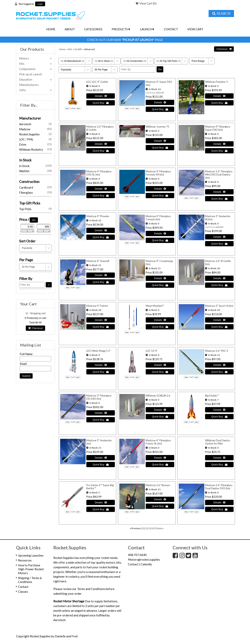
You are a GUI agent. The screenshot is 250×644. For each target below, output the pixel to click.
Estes (35, 144)
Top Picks (35, 209)
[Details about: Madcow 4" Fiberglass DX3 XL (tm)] (101, 189)
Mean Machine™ (155, 306)
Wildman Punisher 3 (216, 82)
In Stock (35, 166)
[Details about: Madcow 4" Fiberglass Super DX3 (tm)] (219, 144)
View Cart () (146, 3)
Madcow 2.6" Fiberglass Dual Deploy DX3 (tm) (219, 487)
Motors (24, 58)
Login (40, 4)
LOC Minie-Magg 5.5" (99, 351)
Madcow (35, 129)
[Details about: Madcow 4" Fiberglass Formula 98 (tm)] (160, 189)
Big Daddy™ (212, 396)
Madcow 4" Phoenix (98, 216)
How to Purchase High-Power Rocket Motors (31, 569)
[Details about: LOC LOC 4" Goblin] (101, 96)
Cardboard (35, 187)
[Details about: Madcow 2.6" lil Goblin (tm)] (219, 278)
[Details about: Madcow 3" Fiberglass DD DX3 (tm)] (101, 413)
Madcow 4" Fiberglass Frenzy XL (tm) (158, 442)
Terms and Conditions (91, 589)
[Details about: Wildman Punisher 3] (219, 96)
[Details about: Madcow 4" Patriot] (101, 320)
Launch (146, 29)
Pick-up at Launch (31, 74)
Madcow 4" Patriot (97, 306)
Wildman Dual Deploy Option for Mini (218, 442)
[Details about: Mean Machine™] (160, 320)
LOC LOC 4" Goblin (97, 82)
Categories (93, 29)
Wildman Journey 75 (158, 127)
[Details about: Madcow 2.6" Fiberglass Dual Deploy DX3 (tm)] (219, 502)
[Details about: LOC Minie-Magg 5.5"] (101, 365)
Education (26, 79)
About (70, 29)
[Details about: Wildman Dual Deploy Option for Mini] (219, 458)
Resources (25, 560)
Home (51, 29)
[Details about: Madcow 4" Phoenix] (101, 230)
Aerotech (35, 124)
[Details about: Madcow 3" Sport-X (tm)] (219, 320)
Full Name (26, 354)
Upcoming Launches (31, 555)
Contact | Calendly (140, 564)
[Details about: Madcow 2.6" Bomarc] (160, 499)
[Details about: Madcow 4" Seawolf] (101, 275)
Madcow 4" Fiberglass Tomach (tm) (158, 218)
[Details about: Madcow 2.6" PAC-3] (219, 365)
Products (120, 29)
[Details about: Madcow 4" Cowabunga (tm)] (160, 278)
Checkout (35, 328)
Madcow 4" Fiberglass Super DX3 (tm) (218, 128)
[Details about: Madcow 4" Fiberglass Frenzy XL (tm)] (160, 458)
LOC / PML (35, 139)
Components (27, 69)
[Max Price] (44, 227)
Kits (70, 49)
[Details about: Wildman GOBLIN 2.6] (160, 410)
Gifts (22, 90)
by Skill (78, 49)
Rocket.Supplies (35, 134)
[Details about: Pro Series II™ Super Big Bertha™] (101, 502)
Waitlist (35, 171)
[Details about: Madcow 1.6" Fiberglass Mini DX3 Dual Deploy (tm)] (219, 192)
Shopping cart (38, 313)
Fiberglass (35, 192)
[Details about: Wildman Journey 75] (160, 141)
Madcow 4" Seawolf (98, 261)
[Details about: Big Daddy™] (219, 410)
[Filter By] (138, 69)
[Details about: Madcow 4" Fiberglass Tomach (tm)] (160, 233)
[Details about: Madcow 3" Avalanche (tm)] (101, 458)
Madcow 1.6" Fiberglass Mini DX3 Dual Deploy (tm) (219, 174)
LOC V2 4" (152, 351)
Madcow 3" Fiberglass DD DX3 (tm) (99, 397)
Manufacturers (29, 85)
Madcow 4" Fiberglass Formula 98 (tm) (158, 173)
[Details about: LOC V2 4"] (160, 365)
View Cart (195, 29)
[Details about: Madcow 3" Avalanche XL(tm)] (219, 237)
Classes (23, 592)
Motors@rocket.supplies (144, 559)
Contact (171, 29)
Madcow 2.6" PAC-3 (217, 351)
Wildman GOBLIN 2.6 (158, 396)
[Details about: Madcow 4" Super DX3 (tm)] (160, 102)
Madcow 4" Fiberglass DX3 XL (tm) (99, 173)
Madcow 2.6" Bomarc (158, 485)
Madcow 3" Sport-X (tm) (219, 306)
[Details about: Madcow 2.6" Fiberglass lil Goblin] (101, 144)
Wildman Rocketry (35, 149)
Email (23, 364)
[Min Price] (27, 227)
